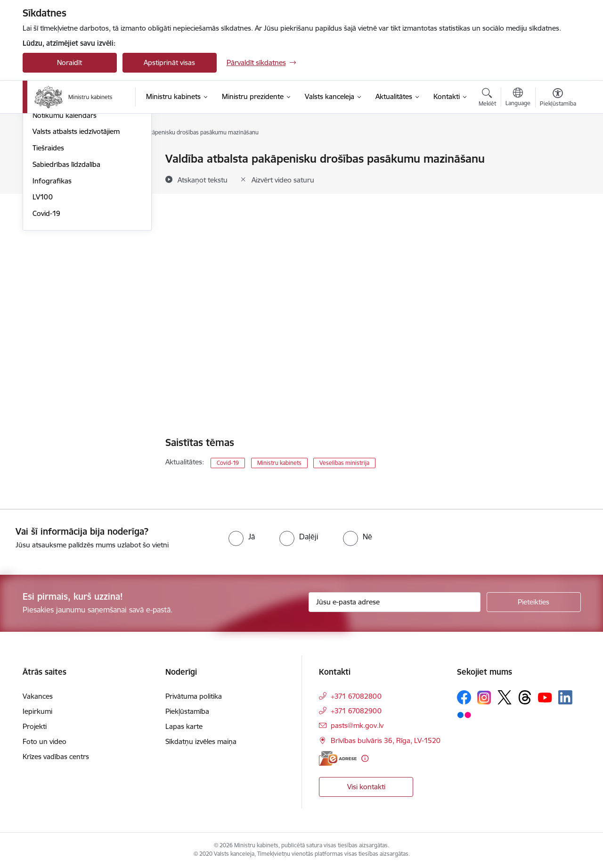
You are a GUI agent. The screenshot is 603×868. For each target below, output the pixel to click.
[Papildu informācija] (365, 758)
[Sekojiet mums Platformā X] (505, 697)
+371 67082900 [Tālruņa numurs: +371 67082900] (356, 711)
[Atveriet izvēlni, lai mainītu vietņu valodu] (518, 98)
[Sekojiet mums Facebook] (464, 697)
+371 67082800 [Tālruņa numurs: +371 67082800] (356, 696)
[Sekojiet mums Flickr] (464, 714)
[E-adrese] (338, 758)
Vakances (38, 696)
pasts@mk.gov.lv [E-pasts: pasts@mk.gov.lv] (357, 725)
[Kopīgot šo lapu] (557, 178)
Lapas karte (184, 726)
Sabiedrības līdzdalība (66, 265)
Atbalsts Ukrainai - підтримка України (79, 179)
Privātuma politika (194, 696)
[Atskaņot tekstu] (203, 180)
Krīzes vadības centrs (56, 756)
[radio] (242, 537)
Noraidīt (69, 62)
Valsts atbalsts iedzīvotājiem (76, 232)
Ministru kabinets (279, 463)
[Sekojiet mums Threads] (525, 697)
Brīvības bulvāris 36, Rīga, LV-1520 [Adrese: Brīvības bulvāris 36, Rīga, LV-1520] (386, 740)
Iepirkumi (37, 711)
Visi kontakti (366, 787)
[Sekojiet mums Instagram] (484, 698)
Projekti (35, 726)
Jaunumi (46, 159)
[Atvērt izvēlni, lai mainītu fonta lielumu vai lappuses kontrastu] (558, 99)
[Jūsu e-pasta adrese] (395, 602)
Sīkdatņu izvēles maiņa (201, 741)
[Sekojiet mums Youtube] (545, 697)
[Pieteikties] (534, 602)
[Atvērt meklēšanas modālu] (487, 99)
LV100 (43, 298)
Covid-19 (46, 314)
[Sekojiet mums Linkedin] (565, 697)
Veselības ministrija (344, 463)
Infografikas (52, 282)
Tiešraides (48, 249)
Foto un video (54, 200)
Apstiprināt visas (169, 62)
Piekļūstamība (187, 711)
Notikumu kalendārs (65, 216)
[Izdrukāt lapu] (557, 155)
